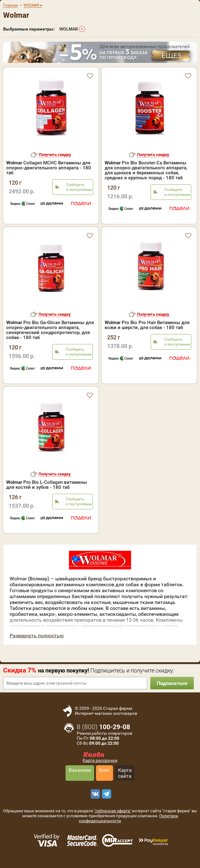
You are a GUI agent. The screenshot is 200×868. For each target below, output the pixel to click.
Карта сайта (125, 773)
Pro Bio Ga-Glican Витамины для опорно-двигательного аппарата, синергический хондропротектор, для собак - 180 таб (50, 330)
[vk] (94, 794)
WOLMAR (69, 29)
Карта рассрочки (100, 760)
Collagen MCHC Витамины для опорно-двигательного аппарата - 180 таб (49, 168)
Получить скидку (55, 155)
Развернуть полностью (37, 636)
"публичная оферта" (113, 811)
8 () (103, 727)
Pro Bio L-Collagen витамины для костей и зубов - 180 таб (47, 485)
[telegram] (106, 794)
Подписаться (172, 683)
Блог (105, 770)
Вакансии (80, 770)
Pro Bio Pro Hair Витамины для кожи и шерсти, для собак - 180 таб (147, 325)
